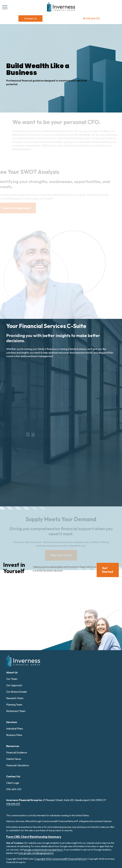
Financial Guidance (17, 752)
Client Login (13, 783)
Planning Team (14, 705)
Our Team (12, 679)
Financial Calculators (18, 765)
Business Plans (14, 735)
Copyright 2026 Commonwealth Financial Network (61, 859)
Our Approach (14, 685)
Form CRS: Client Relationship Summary (34, 837)
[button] (30, 18)
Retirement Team (16, 711)
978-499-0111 (14, 789)
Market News (14, 759)
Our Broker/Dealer (17, 692)
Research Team (15, 698)
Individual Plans (15, 729)
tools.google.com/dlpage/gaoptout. (36, 853)
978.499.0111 (92, 18)
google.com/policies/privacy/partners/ (44, 850)
